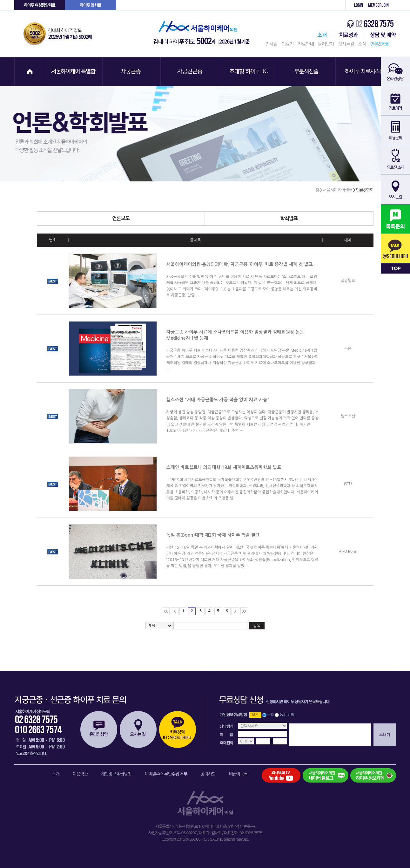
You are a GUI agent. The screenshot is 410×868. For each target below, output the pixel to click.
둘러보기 (326, 44)
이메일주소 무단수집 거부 (166, 774)
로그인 (355, 5)
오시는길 (346, 44)
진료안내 (306, 44)
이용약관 (80, 774)
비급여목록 (238, 774)
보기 (255, 715)
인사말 (272, 44)
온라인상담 (99, 729)
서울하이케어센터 (321, 35)
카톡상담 (178, 729)
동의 (271, 715)
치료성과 (349, 35)
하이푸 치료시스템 (366, 72)
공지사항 (208, 774)
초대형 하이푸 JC (249, 72)
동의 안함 (287, 715)
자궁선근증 (190, 72)
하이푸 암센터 (91, 5)
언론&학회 (380, 44)
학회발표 (327, 218)
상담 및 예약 (380, 35)
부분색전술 (307, 72)
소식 (362, 44)
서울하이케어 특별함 (73, 72)
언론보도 (158, 218)
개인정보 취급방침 (116, 774)
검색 (257, 626)
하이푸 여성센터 (40, 5)
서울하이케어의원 (204, 34)
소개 (55, 774)
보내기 (385, 735)
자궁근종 (132, 72)
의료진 (287, 44)
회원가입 (381, 5)
